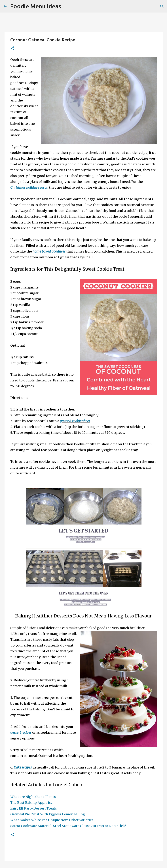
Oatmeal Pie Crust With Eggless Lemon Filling (48, 814)
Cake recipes (23, 767)
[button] (12, 49)
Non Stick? (118, 826)
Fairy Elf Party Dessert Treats (34, 808)
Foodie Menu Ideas (36, 6)
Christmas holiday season (29, 187)
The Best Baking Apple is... (31, 803)
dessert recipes (21, 732)
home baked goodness (49, 251)
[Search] (66, 6)
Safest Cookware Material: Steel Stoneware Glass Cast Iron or (60, 826)
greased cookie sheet (75, 421)
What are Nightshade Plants (33, 797)
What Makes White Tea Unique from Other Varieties (52, 820)
